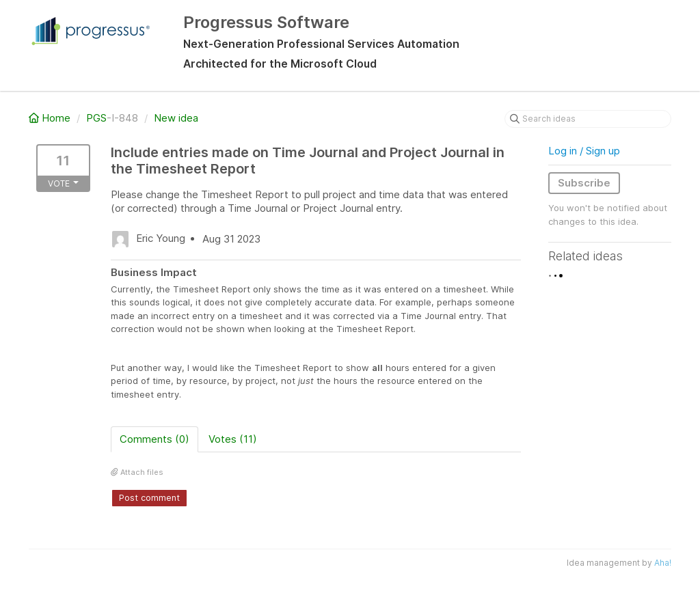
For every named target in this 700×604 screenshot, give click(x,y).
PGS (96, 118)
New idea (176, 118)
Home (51, 118)
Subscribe (584, 183)
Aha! (663, 563)
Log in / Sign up (584, 151)
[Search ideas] (588, 119)
